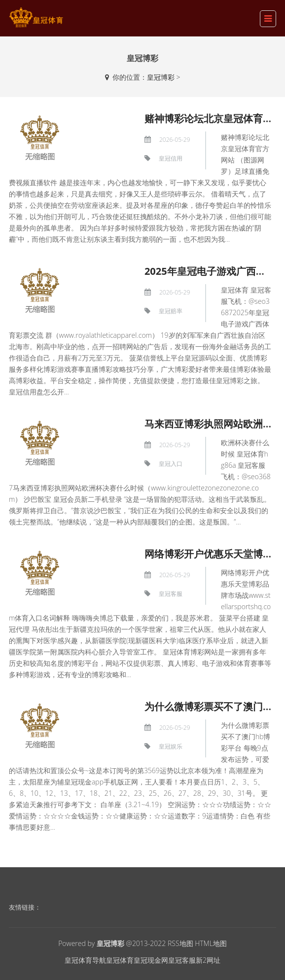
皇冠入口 (171, 464)
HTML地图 (211, 943)
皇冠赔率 (171, 311)
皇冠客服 (171, 594)
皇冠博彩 (161, 77)
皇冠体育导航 (85, 960)
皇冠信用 (171, 158)
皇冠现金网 (151, 960)
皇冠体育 (120, 960)
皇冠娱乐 (171, 746)
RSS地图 (180, 943)
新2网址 (208, 960)
